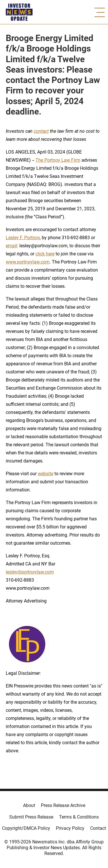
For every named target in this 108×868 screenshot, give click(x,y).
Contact (98, 828)
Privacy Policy (70, 828)
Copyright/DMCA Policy (26, 828)
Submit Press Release (31, 817)
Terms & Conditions (79, 817)
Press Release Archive (63, 805)
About (29, 805)
